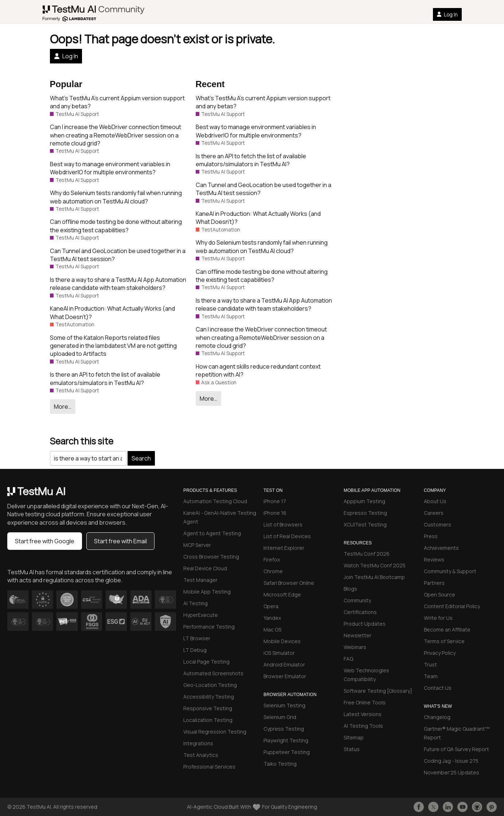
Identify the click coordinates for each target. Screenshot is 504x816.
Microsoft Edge (282, 594)
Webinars (355, 647)
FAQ (348, 659)
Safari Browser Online (289, 583)
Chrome (273, 571)
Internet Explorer (284, 548)
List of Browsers (283, 524)
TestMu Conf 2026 (367, 554)
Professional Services (209, 767)
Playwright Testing (286, 740)
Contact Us (438, 688)
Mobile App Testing (207, 592)
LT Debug (195, 650)
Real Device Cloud (205, 568)
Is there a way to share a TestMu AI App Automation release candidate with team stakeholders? (118, 284)
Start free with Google (45, 541)
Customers (437, 524)
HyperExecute (201, 615)
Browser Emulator (285, 676)
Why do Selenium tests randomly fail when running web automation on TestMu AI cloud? (116, 197)
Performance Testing (209, 627)
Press (431, 536)
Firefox (272, 559)
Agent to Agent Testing (212, 533)
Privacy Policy (440, 653)
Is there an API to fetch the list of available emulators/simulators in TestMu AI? (105, 378)
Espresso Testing (365, 513)
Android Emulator (284, 665)
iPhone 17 (275, 501)
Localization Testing (208, 720)
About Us (435, 501)
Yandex (272, 618)
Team (431, 676)
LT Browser (197, 638)
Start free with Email (120, 541)
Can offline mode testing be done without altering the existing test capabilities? (116, 226)
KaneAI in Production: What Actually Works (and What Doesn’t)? (112, 312)
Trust (430, 665)
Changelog (437, 717)
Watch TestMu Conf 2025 (375, 565)
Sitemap (354, 737)
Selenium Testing (284, 705)
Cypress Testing (284, 729)
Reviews (434, 559)
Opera (271, 606)
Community (357, 600)
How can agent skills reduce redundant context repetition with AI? (258, 370)
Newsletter (358, 635)
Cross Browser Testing (211, 557)
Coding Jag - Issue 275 (451, 761)
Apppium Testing (364, 501)
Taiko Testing (280, 764)
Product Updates (365, 624)
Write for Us (438, 618)
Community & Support (450, 571)
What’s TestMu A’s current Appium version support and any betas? (117, 102)
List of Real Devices (287, 536)
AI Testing (196, 603)
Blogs (350, 589)
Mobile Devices (282, 641)
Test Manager (200, 580)
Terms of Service (444, 641)
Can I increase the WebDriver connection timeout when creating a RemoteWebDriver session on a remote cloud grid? (116, 135)
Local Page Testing (206, 662)
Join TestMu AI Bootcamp (374, 577)
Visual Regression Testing (215, 732)
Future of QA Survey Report (456, 749)
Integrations (198, 743)
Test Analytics (201, 755)
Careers (434, 513)
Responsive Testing (208, 708)
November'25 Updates (452, 772)
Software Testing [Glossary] (378, 691)
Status (352, 749)
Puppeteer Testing (287, 752)
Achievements (441, 548)
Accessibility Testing (209, 697)
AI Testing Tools (363, 726)
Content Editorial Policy (452, 606)
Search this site (82, 441)
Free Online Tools (365, 702)
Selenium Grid (280, 717)
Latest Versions (363, 714)
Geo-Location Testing (210, 685)
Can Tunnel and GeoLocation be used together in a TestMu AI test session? (118, 255)
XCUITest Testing (365, 524)
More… (63, 407)
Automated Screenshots (213, 673)
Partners (434, 583)
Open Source (439, 594)
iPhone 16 (275, 513)
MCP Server (197, 545)
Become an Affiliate (447, 630)
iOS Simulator (279, 653)
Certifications (360, 612)
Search (141, 458)
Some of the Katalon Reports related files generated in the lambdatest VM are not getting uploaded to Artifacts (113, 346)
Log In (447, 14)
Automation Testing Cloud (215, 501)
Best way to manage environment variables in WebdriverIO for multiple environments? (110, 168)
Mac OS (272, 630)
